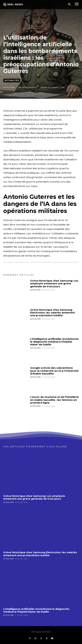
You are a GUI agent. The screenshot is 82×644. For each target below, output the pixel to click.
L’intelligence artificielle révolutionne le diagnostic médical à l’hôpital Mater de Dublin (54, 342)
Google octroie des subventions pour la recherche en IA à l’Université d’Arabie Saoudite (54, 371)
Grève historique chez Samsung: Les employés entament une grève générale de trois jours (54, 284)
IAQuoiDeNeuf (29, 87)
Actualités (12, 80)
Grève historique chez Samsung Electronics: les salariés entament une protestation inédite (52, 313)
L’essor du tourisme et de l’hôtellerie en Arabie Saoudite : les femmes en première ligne (54, 400)
